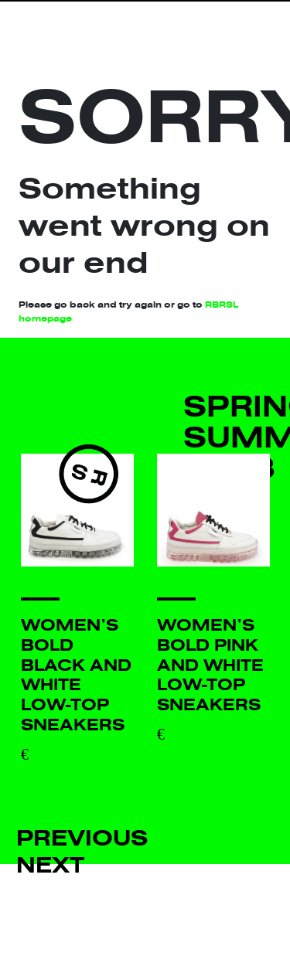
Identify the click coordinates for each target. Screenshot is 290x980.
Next (50, 865)
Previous (82, 838)
